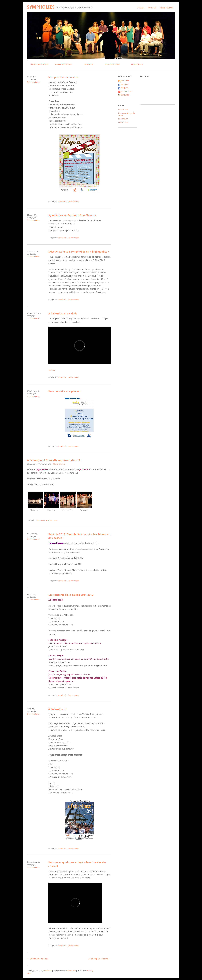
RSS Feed (125, 81)
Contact (152, 8)
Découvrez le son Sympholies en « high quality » (79, 252)
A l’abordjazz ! (57, 709)
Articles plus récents (99, 959)
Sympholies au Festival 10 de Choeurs (72, 215)
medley (52, 370)
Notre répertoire (64, 64)
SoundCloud (126, 91)
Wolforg (90, 971)
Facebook (125, 84)
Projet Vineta (123, 122)
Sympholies (41, 7)
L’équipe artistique (39, 64)
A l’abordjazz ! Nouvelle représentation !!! (53, 460)
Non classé (62, 202)
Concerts (88, 64)
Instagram (125, 95)
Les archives (137, 64)
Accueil (141, 8)
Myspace (125, 88)
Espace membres (166, 8)
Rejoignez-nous (112, 64)
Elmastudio (71, 971)
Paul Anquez (123, 119)
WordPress (47, 971)
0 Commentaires (33, 82)
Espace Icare (123, 110)
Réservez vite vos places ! (64, 391)
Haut (29, 973)
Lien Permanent (73, 202)
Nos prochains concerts (63, 77)
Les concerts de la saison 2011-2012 (71, 595)
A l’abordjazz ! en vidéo (63, 314)
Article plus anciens (38, 959)
